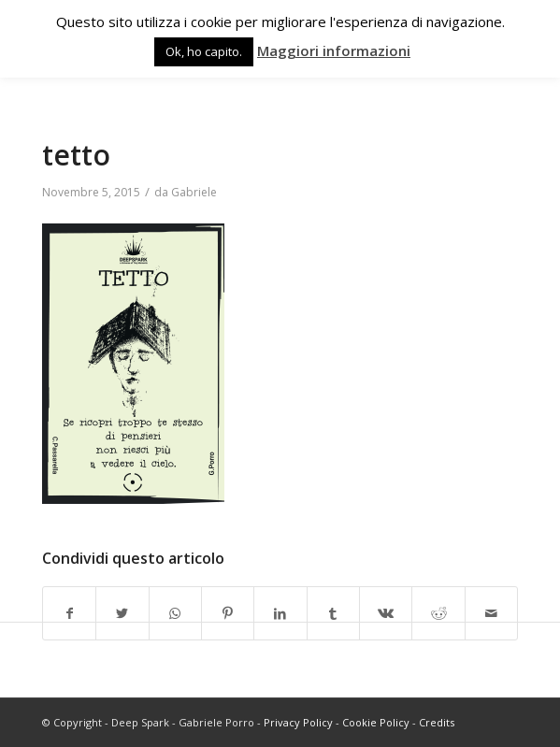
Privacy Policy (298, 722)
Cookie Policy (376, 722)
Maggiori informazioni (334, 50)
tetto (76, 155)
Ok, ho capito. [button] (204, 51)
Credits (437, 722)
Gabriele (194, 192)
